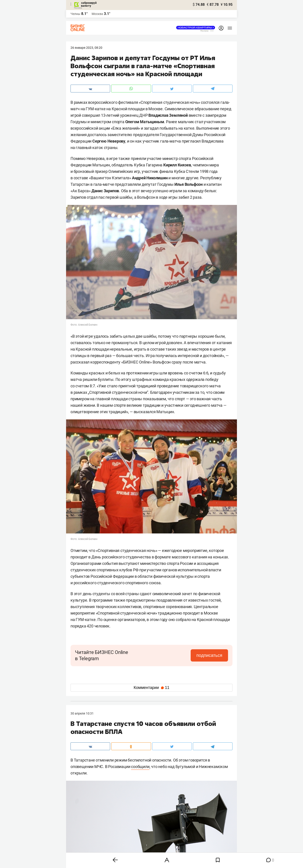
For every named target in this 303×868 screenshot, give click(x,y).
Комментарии (151, 688)
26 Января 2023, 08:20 (86, 48)
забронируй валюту (89, 4)
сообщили (140, 767)
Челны (75, 14)
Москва (97, 14)
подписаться (209, 655)
